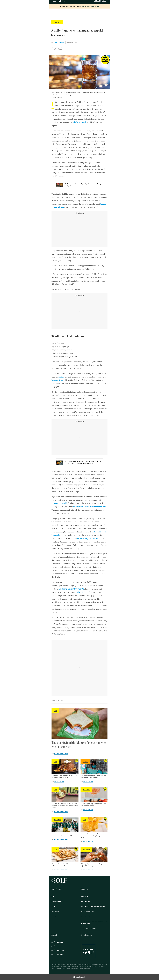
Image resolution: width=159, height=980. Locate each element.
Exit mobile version (79, 977)
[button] (57, 49)
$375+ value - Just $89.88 (91, 6)
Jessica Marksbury (61, 754)
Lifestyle (86, 790)
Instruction (56, 902)
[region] (79, 14)
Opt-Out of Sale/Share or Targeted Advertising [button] (94, 923)
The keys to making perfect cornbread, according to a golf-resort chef (94, 836)
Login (104, 1)
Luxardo (62, 377)
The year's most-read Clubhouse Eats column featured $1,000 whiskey (65, 835)
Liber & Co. (82, 592)
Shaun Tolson (59, 42)
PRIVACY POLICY (86, 917)
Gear (53, 907)
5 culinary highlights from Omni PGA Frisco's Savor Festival (64, 777)
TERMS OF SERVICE (87, 912)
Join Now (97, 1)
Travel (85, 762)
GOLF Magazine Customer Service (93, 907)
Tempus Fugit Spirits (60, 503)
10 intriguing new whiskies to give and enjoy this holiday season (94, 865)
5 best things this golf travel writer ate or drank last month (93, 777)
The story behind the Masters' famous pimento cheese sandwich (79, 745)
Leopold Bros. (57, 380)
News (53, 897)
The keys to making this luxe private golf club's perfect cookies (64, 865)
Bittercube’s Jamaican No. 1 (88, 539)
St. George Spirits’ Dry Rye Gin (72, 589)
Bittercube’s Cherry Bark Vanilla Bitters (89, 507)
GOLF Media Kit (86, 902)
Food (55, 711)
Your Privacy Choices (89, 928)
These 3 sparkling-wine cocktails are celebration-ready (93, 805)
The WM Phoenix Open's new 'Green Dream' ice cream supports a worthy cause (65, 806)
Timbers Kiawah (80, 122)
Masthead (85, 897)
